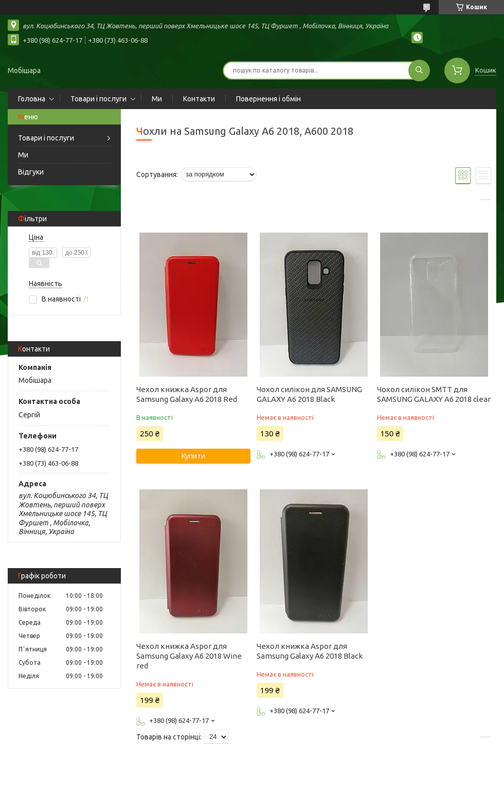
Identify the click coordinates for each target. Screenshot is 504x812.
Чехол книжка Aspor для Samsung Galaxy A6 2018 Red (187, 394)
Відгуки (31, 172)
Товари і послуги (98, 99)
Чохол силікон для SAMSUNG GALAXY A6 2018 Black (309, 394)
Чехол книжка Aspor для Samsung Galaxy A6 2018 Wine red (189, 656)
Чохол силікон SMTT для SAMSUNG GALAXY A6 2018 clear (434, 394)
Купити (193, 456)
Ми (157, 99)
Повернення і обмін (268, 99)
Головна (32, 99)
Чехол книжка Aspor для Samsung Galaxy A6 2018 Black (310, 651)
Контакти (199, 99)
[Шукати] (419, 70)
